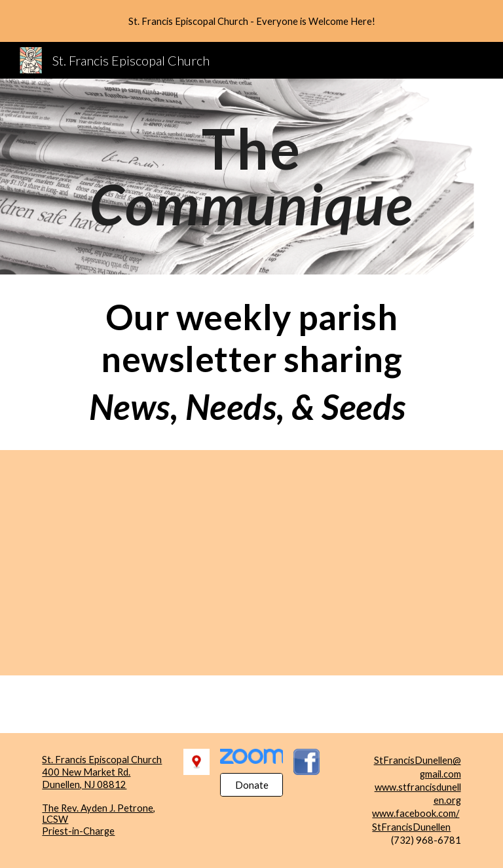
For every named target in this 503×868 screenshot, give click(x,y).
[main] (251, 177)
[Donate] (251, 785)
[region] (251, 21)
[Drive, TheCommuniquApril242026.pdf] (380, 563)
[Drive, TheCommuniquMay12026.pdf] (123, 563)
